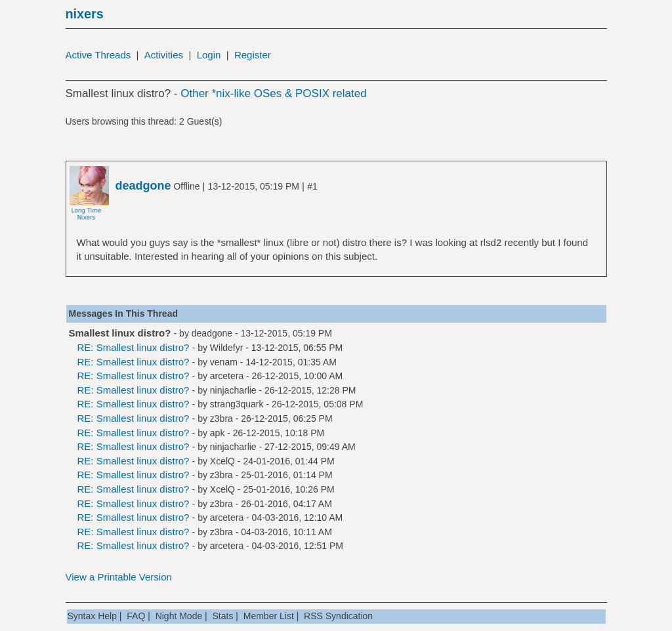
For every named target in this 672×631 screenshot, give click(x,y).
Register (253, 55)
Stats (223, 616)
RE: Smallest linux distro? (134, 347)
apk (218, 433)
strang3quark (237, 404)
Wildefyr (227, 348)
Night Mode (179, 616)
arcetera (227, 376)
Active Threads (98, 55)
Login (209, 55)
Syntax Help (92, 616)
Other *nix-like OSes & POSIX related (273, 93)
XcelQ (222, 461)
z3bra (221, 418)
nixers (85, 14)
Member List (269, 616)
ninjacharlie (233, 390)
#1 (312, 186)
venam (224, 362)
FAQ (136, 616)
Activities (164, 55)
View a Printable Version (119, 577)
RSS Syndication (338, 616)
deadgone (212, 333)
